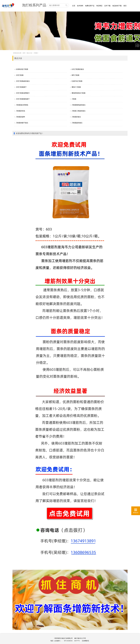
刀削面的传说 (20, 111)
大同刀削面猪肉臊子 (23, 99)
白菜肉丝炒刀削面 (22, 69)
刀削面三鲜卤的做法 (79, 111)
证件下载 (107, 6)
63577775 (77, 641)
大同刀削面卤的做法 (23, 81)
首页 (24, 53)
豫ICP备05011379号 (80, 638)
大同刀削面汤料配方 (23, 93)
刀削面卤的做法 (77, 123)
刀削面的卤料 (20, 117)
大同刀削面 (20, 75)
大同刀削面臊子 (21, 87)
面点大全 (29, 53)
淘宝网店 (99, 6)
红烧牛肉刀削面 (77, 81)
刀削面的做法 (76, 117)
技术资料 (80, 6)
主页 (74, 6)
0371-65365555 (68, 641)
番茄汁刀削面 (76, 87)
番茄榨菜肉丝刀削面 (79, 93)
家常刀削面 (75, 75)
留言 (125, 6)
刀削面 (36, 53)
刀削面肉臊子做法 (22, 123)
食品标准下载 (117, 6)
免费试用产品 (90, 6)
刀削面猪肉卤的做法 (79, 105)
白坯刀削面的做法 (78, 69)
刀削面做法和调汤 (22, 105)
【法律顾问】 (85, 641)
